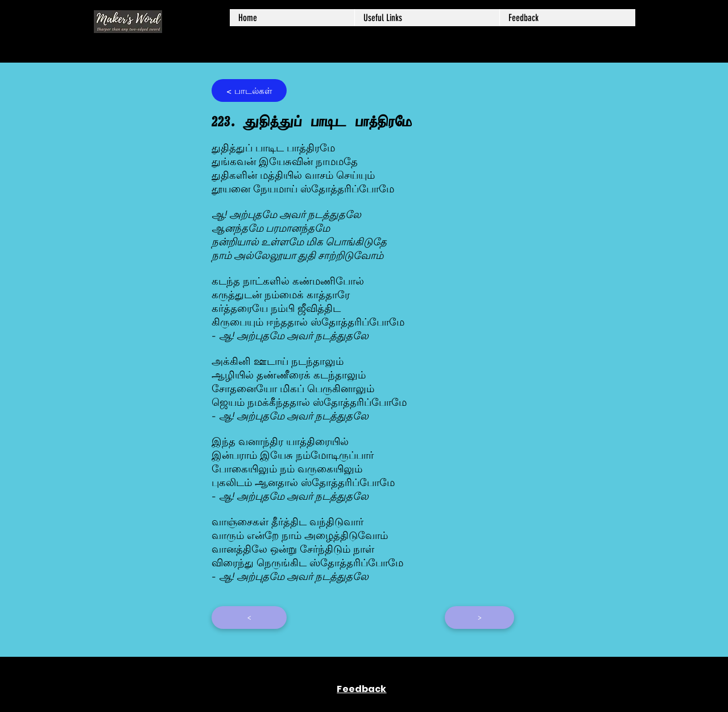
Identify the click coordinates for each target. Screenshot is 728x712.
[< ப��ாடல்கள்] (249, 90)
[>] (479, 618)
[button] (427, 18)
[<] (249, 618)
